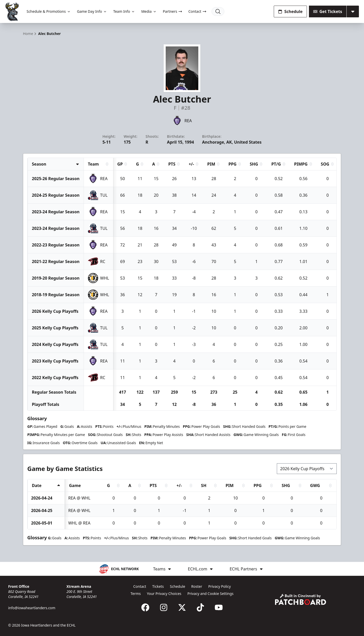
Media (149, 11)
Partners (173, 11)
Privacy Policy (219, 586)
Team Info (124, 11)
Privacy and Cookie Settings (210, 594)
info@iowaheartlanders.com (32, 608)
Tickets (158, 586)
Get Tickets (328, 11)
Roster (197, 586)
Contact (197, 11)
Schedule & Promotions (49, 11)
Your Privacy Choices (164, 594)
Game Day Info (92, 11)
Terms (136, 594)
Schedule (290, 11)
